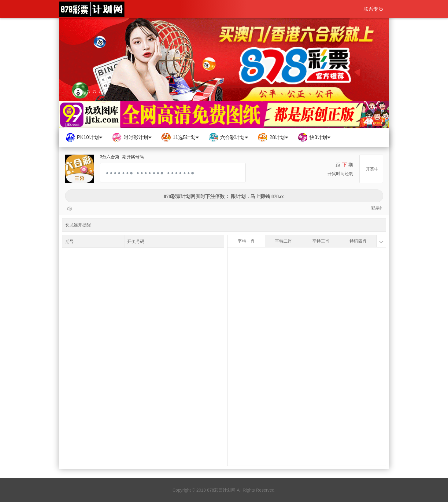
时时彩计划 (132, 137)
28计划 (273, 137)
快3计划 (314, 137)
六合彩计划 (228, 137)
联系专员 (373, 9)
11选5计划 (180, 137)
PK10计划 (84, 137)
